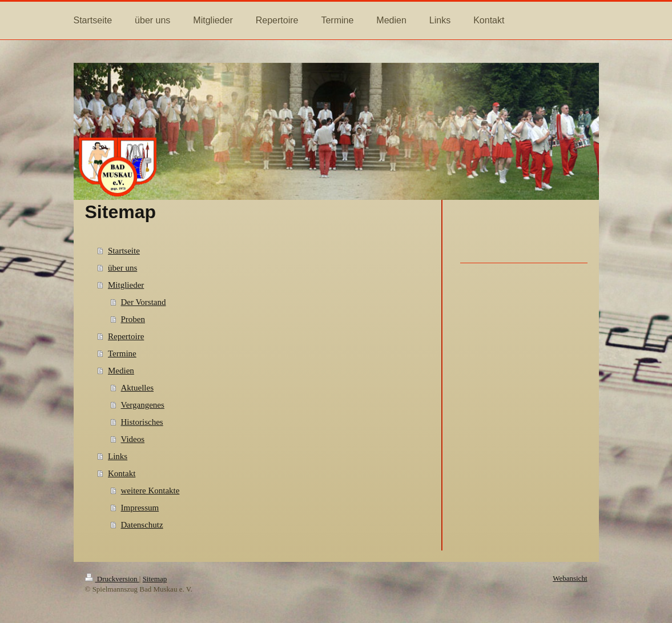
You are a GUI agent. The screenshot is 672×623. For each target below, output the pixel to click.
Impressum (140, 508)
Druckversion (112, 579)
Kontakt (122, 473)
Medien (121, 371)
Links (118, 456)
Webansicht (570, 578)
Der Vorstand (144, 302)
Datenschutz (142, 525)
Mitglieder (126, 285)
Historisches (142, 422)
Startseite (124, 251)
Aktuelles (138, 388)
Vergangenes (143, 405)
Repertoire (126, 336)
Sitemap (155, 579)
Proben (133, 319)
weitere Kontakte (150, 491)
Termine (122, 353)
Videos (133, 439)
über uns (122, 268)
